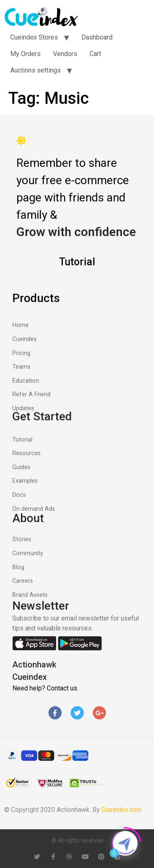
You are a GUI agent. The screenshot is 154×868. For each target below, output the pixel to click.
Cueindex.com (122, 810)
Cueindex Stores (34, 37)
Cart (95, 54)
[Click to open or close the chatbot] (125, 843)
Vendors (65, 54)
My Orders (25, 54)
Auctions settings (36, 70)
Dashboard (97, 37)
